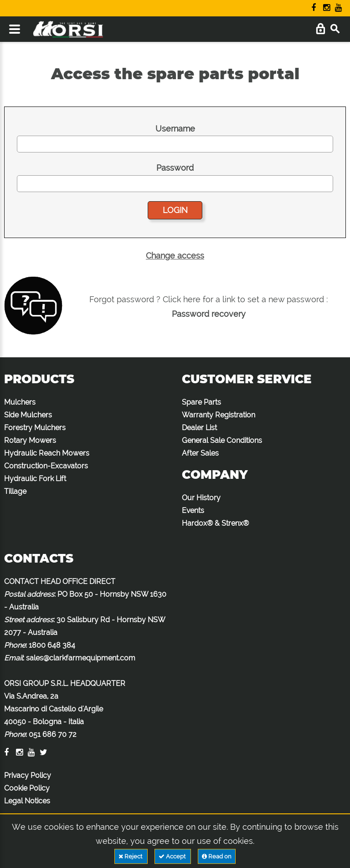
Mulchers (20, 402)
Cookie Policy (27, 788)
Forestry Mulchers (35, 428)
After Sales (200, 453)
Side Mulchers (28, 415)
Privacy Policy (28, 775)
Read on (217, 856)
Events (193, 510)
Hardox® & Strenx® (215, 523)
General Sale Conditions (222, 440)
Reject (131, 856)
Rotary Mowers (30, 440)
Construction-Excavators (46, 466)
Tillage (15, 491)
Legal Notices (27, 801)
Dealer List (199, 428)
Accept (173, 856)
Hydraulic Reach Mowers (47, 453)
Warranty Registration (219, 415)
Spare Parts (201, 402)
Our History (201, 498)
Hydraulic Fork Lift (35, 479)
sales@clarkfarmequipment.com (81, 658)
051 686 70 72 (53, 734)
